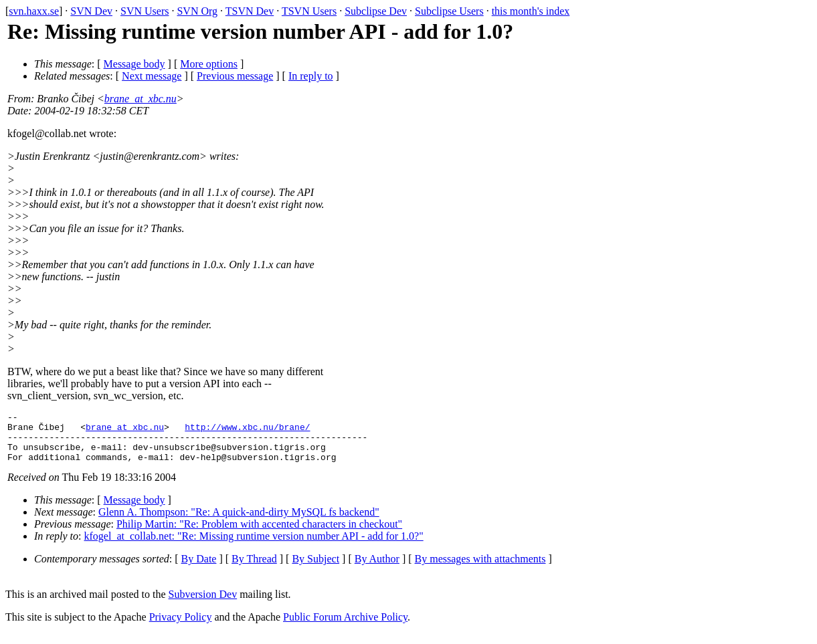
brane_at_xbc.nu (141, 99)
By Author (377, 569)
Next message (152, 76)
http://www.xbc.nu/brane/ (247, 431)
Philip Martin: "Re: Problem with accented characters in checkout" (259, 534)
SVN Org (197, 11)
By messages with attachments (480, 569)
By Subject (315, 569)
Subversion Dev (203, 604)
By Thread (254, 569)
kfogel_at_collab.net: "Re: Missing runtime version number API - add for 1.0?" (254, 546)
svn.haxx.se (34, 11)
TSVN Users (309, 11)
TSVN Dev (250, 11)
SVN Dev (91, 11)
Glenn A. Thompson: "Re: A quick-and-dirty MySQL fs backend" (239, 522)
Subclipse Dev (376, 11)
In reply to (311, 76)
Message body (134, 64)
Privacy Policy (181, 627)
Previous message (235, 76)
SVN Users (145, 11)
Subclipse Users (449, 11)
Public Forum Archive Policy (345, 627)
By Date (199, 569)
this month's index (531, 11)
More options (209, 64)
